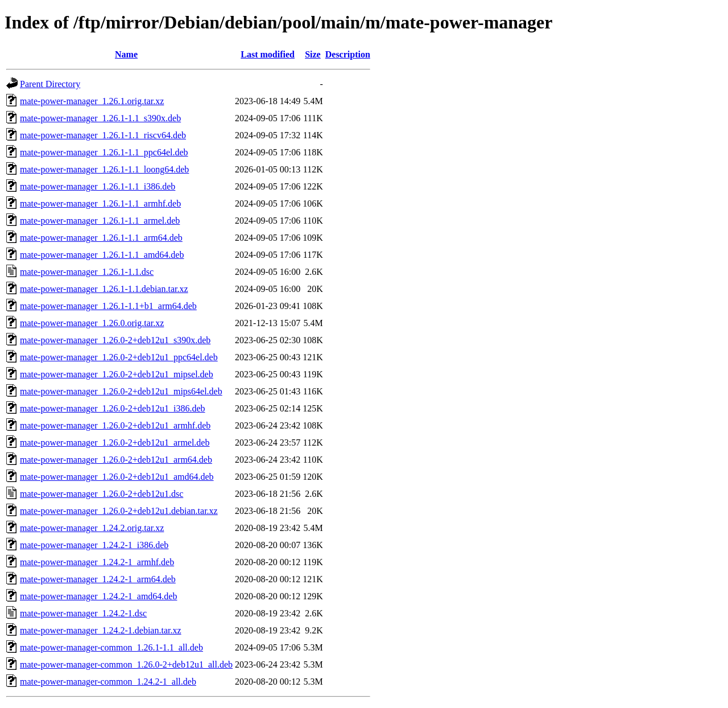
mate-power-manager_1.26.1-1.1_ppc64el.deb (104, 152)
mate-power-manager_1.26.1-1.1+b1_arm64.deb (108, 306)
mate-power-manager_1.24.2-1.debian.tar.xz (101, 630)
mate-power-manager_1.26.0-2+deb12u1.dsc (102, 494)
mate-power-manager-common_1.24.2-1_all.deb (108, 682)
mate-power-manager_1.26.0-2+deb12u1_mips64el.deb (121, 391)
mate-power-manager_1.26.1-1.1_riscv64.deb (103, 135)
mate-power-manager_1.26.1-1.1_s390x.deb (100, 118)
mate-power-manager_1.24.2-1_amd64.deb (98, 596)
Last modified (268, 54)
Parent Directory (50, 84)
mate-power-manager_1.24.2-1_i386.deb (94, 545)
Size (313, 54)
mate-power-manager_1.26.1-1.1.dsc (87, 272)
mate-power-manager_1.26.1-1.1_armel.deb (100, 221)
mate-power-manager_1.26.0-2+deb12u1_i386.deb (113, 408)
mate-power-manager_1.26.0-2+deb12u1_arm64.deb (116, 460)
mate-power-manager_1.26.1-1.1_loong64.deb (104, 169)
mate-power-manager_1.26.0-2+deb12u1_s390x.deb (115, 340)
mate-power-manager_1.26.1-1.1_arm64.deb (101, 238)
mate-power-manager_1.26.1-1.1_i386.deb (98, 186)
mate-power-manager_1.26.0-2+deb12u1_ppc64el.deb (119, 357)
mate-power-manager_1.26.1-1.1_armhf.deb (100, 203)
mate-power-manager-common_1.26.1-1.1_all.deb (111, 647)
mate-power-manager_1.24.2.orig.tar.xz (92, 528)
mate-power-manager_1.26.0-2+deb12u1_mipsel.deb (117, 374)
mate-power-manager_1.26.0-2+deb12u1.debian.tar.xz (119, 511)
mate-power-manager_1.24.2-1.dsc (83, 613)
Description (348, 54)
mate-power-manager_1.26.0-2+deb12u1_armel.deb (115, 442)
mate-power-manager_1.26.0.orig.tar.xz (92, 323)
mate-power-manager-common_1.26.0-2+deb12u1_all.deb (126, 664)
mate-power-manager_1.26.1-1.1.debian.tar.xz (104, 289)
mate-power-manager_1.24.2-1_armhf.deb (97, 562)
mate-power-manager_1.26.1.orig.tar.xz (92, 101)
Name (126, 54)
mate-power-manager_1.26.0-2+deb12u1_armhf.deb (115, 425)
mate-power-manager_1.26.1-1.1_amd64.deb (102, 255)
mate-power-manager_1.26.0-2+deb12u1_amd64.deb (117, 477)
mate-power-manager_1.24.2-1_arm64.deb (98, 579)
